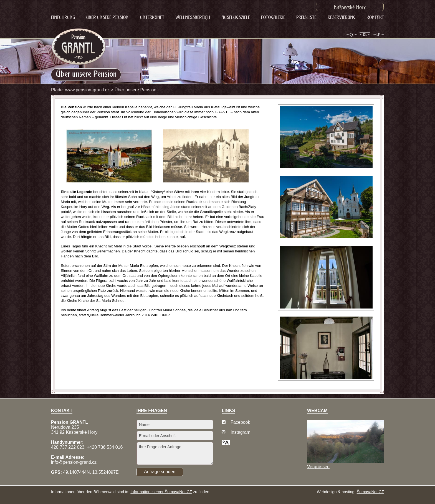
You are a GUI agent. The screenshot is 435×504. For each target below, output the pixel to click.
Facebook (240, 422)
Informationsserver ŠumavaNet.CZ (161, 492)
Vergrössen (318, 467)
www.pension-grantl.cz (87, 90)
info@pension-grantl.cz (74, 462)
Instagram (240, 432)
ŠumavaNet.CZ (370, 492)
